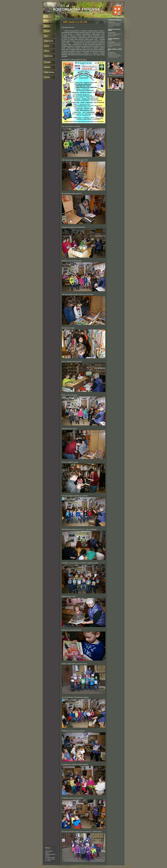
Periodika (48, 62)
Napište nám (48, 56)
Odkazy (47, 51)
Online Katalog (49, 72)
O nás (46, 21)
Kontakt (47, 31)
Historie (47, 26)
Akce (46, 36)
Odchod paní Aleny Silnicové (115, 20)
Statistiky (47, 67)
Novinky (47, 77)
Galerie (47, 46)
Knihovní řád (49, 41)
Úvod (46, 16)
